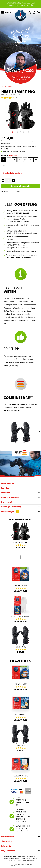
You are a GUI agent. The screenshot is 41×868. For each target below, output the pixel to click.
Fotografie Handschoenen (26, 860)
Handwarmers (20, 586)
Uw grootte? (13, 156)
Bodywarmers (31, 857)
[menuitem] (6, 12)
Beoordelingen (10, 511)
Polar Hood (21, 647)
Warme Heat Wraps (10, 857)
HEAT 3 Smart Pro (20, 542)
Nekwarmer (22, 857)
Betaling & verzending (11, 507)
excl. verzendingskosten (9, 146)
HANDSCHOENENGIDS (11, 497)
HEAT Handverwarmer (21, 257)
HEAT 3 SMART (23, 213)
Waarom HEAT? (8, 483)
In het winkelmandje (21, 186)
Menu (6, 12)
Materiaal (5, 493)
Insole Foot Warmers (21, 616)
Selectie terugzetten (12, 173)
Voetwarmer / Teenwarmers (23, 858)
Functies (5, 488)
